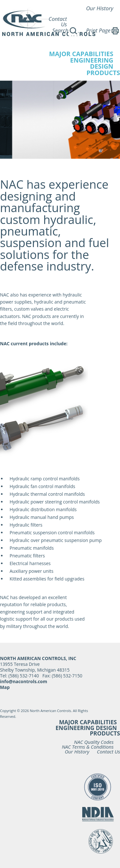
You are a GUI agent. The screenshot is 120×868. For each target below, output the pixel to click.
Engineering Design (86, 728)
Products (103, 73)
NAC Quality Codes (94, 742)
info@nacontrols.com (24, 681)
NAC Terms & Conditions (88, 747)
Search (65, 30)
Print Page (103, 30)
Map (5, 687)
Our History (100, 8)
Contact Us (58, 21)
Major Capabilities (88, 722)
